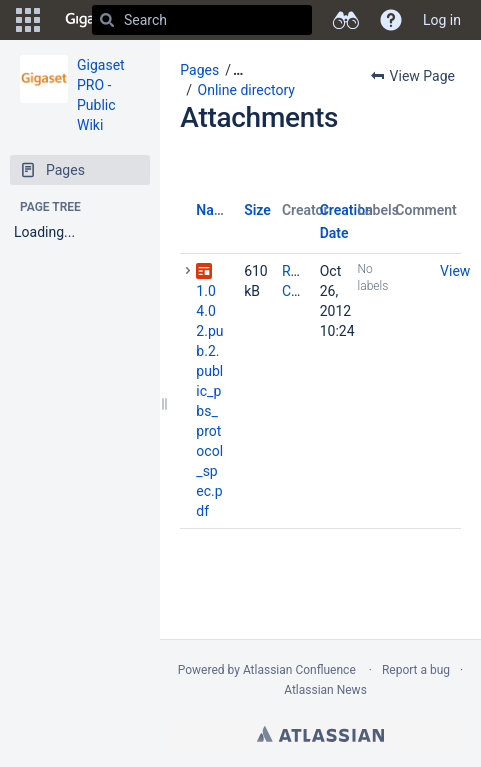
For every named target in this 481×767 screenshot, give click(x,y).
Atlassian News (325, 690)
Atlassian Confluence (299, 670)
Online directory (246, 90)
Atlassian (320, 734)
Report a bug (416, 670)
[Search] (107, 20)
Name (214, 210)
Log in (442, 20)
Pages (199, 70)
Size (257, 210)
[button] (28, 20)
